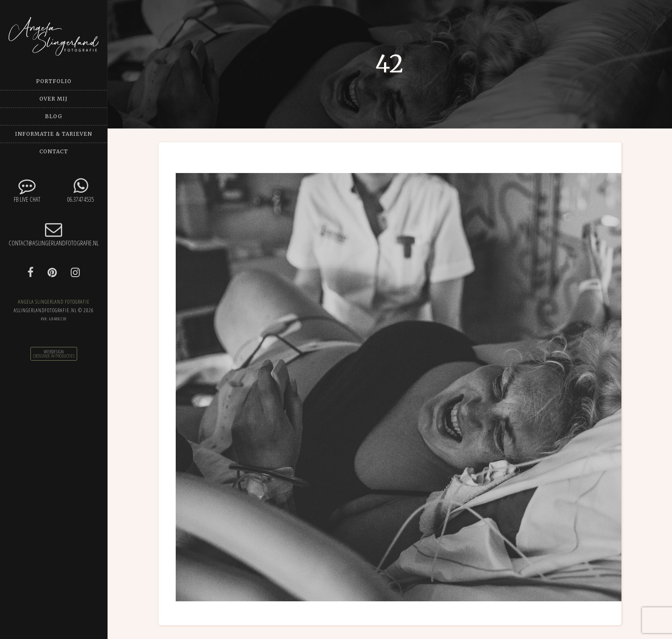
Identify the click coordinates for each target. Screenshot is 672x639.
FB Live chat (27, 190)
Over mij (54, 99)
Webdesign (54, 352)
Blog (54, 116)
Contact (54, 151)
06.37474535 (80, 190)
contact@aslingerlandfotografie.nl (54, 234)
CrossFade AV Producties (54, 356)
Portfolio (54, 81)
